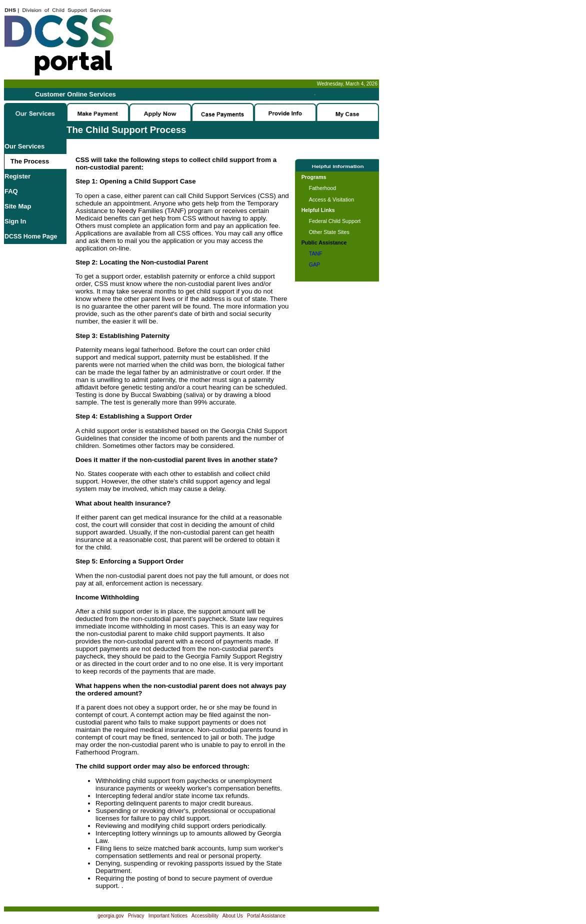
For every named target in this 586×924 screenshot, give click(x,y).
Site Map (18, 206)
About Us (233, 916)
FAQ (11, 191)
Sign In (15, 221)
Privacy (136, 916)
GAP (315, 264)
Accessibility (205, 916)
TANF (316, 253)
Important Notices (168, 916)
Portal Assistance (266, 916)
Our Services (24, 146)
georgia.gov (110, 916)
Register (17, 176)
